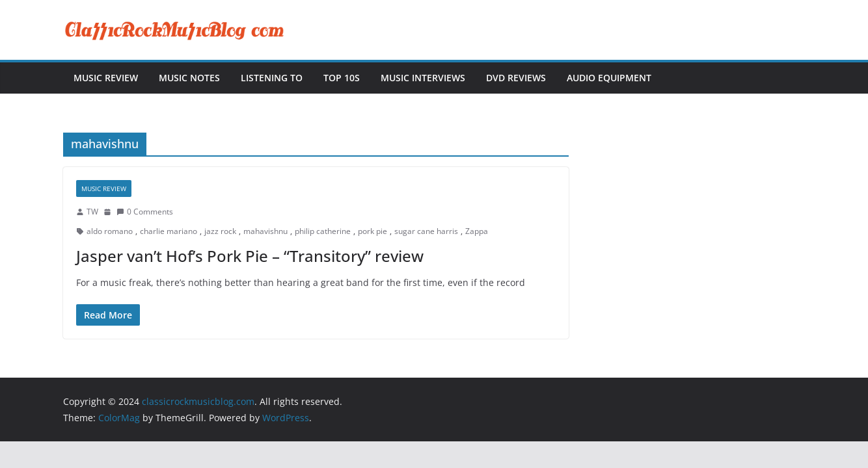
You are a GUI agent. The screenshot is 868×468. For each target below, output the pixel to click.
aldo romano (110, 231)
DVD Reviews (516, 78)
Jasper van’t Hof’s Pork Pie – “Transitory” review (250, 256)
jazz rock (220, 231)
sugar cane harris (426, 231)
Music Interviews (423, 78)
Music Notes (189, 78)
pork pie (373, 231)
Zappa (477, 231)
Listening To (272, 78)
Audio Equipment (609, 78)
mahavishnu (265, 231)
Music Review (106, 78)
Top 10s (342, 78)
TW (92, 212)
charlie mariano (169, 231)
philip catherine (323, 231)
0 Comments (145, 212)
